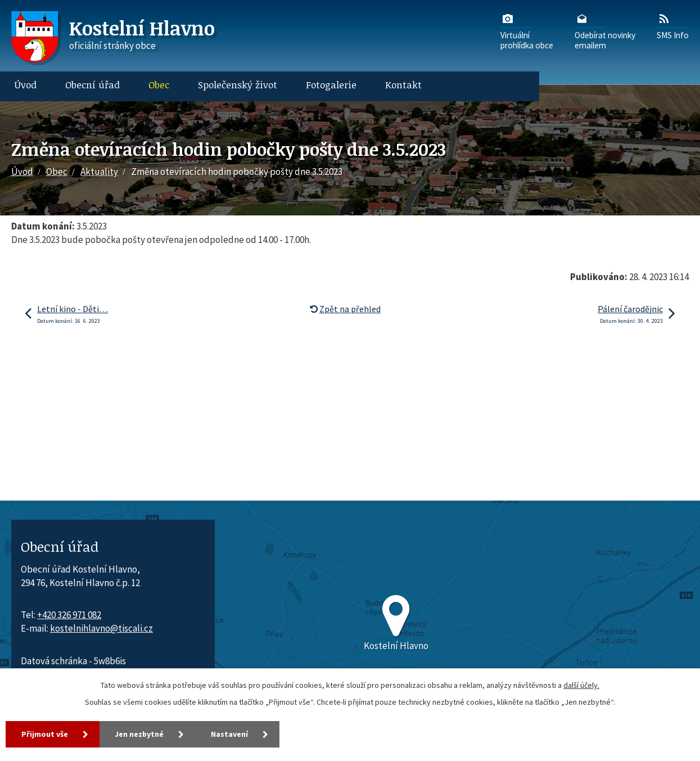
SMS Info (673, 26)
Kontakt (403, 85)
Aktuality (99, 172)
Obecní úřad (92, 85)
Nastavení (231, 734)
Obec (159, 85)
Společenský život (238, 85)
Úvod (26, 85)
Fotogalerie (331, 85)
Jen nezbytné (140, 734)
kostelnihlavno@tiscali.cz (101, 628)
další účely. (581, 685)
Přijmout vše (45, 734)
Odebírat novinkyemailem (605, 31)
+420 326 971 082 (69, 615)
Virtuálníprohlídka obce (527, 31)
